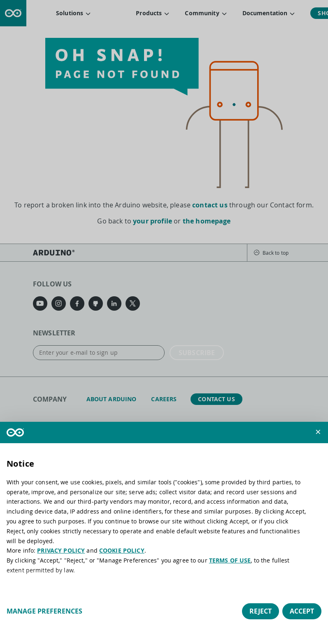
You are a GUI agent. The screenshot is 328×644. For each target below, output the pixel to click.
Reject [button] (261, 611)
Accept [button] (302, 611)
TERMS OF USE (230, 560)
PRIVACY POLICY (61, 550)
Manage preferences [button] (44, 611)
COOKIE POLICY (122, 550)
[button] (318, 432)
